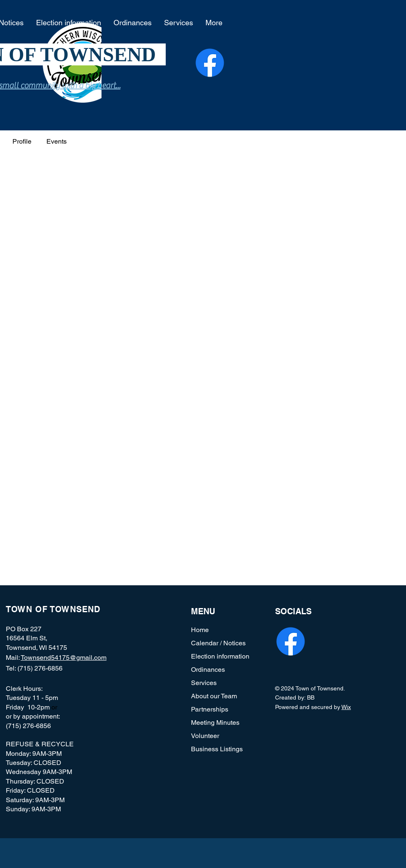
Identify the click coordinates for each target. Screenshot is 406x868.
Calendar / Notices (218, 643)
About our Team (214, 696)
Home (200, 630)
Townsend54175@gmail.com (64, 658)
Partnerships (210, 709)
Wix (346, 707)
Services (204, 683)
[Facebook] (210, 63)
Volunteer (205, 736)
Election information (220, 656)
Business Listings (217, 749)
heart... (109, 85)
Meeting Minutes (215, 723)
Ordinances (208, 670)
